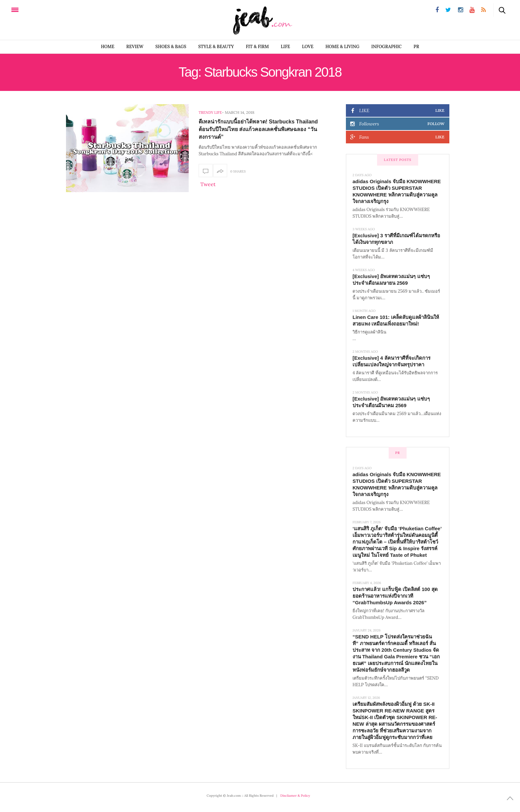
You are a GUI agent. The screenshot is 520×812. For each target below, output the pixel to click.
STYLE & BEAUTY (216, 47)
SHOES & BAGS (171, 47)
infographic (387, 47)
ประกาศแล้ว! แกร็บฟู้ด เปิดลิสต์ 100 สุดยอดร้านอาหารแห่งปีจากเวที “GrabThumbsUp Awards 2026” (395, 596)
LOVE (308, 47)
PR (416, 47)
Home (108, 47)
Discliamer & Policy (295, 796)
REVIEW (135, 47)
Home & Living (342, 47)
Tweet (208, 184)
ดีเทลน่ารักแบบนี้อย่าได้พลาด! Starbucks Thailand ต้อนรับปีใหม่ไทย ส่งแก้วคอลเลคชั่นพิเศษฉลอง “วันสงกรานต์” (258, 129)
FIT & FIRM (257, 47)
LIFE (286, 47)
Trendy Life (210, 112)
